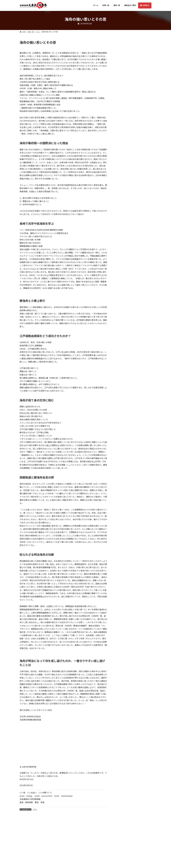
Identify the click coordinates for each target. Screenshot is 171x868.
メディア (118, 76)
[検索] (145, 42)
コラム (35, 809)
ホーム (91, 862)
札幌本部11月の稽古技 (124, 119)
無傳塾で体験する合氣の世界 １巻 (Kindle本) (133, 164)
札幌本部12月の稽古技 (124, 97)
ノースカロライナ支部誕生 (126, 193)
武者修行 (118, 82)
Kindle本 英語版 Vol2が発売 (127, 174)
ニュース (118, 70)
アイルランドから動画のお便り (128, 129)
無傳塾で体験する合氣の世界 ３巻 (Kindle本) (133, 139)
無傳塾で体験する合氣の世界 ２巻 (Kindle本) (133, 151)
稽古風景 (119, 184)
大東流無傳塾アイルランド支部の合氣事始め (133, 108)
